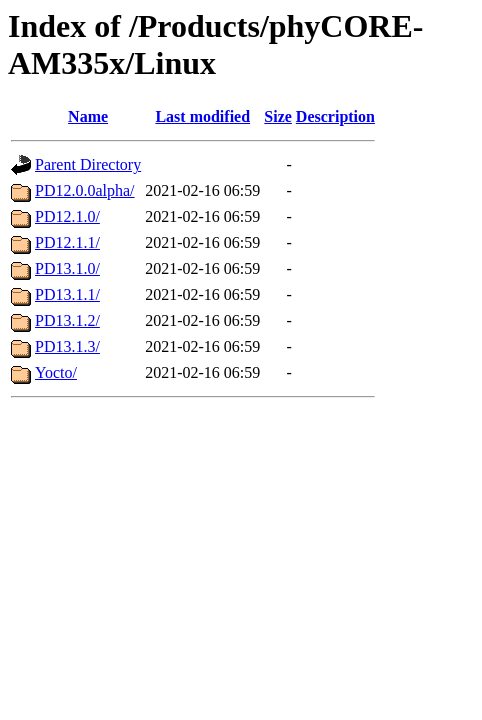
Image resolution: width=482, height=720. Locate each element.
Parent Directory (88, 164)
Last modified (202, 116)
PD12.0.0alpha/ (85, 190)
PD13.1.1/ (67, 294)
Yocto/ (56, 372)
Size (278, 116)
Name (88, 116)
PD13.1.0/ (67, 268)
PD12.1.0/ (67, 216)
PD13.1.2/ (67, 320)
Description (335, 116)
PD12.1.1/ (67, 242)
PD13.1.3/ (67, 346)
